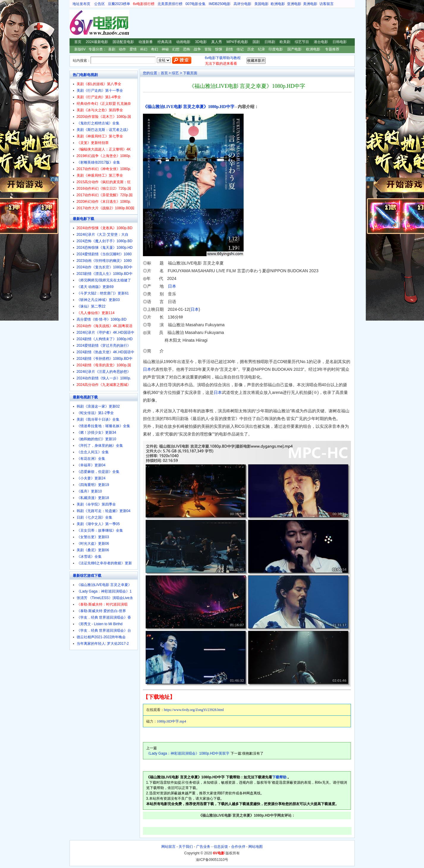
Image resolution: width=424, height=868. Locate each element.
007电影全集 (196, 4)
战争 (197, 49)
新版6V (80, 49)
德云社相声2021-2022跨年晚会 (101, 637)
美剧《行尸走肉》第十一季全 (100, 91)
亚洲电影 (294, 4)
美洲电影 (310, 4)
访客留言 (327, 4)
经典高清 (165, 42)
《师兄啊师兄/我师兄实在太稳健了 (104, 280)
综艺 (175, 73)
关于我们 (186, 847)
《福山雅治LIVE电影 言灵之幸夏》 (104, 585)
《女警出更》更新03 (93, 537)
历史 (251, 49)
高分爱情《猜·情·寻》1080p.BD (102, 319)
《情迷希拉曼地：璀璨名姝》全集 (103, 426)
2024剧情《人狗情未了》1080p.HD (105, 339)
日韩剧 (270, 42)
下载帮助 (279, 777)
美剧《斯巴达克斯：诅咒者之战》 (103, 130)
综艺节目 (302, 42)
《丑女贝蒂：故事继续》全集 (100, 530)
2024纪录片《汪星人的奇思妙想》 (104, 372)
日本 (172, 286)
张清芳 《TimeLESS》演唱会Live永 (105, 598)
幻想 (176, 49)
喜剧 (112, 49)
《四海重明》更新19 (93, 485)
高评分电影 (242, 4)
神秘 (165, 49)
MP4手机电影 (237, 42)
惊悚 (219, 49)
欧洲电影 (278, 4)
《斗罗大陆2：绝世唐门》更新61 (103, 293)
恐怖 (187, 49)
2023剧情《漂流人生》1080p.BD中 (105, 274)
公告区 (100, 4)
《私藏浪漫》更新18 (93, 498)
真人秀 (217, 42)
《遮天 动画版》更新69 (95, 287)
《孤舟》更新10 (89, 491)
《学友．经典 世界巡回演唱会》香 (104, 617)
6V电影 (75, 23)
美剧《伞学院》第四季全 (96, 504)
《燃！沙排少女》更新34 (96, 433)
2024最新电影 (97, 42)
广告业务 (203, 847)
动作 (122, 49)
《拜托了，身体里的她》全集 (100, 446)
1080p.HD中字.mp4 (172, 721)
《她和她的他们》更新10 (96, 439)
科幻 (144, 49)
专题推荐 (332, 49)
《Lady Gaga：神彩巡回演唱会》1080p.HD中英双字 (188, 753)
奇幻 (155, 49)
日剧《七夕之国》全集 (94, 517)
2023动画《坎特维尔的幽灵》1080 (104, 261)
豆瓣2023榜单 (119, 4)
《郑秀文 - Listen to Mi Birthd (100, 624)
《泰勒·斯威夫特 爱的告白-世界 (101, 611)
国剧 (256, 42)
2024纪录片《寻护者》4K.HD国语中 (105, 332)
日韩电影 (340, 42)
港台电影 (321, 42)
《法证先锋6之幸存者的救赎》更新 (104, 563)
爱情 (133, 49)
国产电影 (294, 49)
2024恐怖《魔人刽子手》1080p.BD (105, 241)
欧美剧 (285, 42)
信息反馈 (221, 847)
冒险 (208, 49)
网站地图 (256, 847)
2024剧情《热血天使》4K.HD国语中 (105, 352)
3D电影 (201, 42)
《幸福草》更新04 (91, 465)
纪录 (261, 49)
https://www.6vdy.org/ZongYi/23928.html (194, 710)
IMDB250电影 (220, 4)
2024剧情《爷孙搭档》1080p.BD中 (105, 359)
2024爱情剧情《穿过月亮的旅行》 (104, 346)
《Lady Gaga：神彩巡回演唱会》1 (104, 591)
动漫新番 (146, 42)
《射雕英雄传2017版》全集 (98, 162)
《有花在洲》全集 (91, 459)
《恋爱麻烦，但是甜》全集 (98, 472)
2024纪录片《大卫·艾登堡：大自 (103, 235)
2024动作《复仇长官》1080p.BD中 (105, 267)
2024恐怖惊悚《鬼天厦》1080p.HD (105, 248)
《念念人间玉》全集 (93, 452)
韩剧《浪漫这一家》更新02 (98, 406)
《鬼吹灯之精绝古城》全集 (98, 123)
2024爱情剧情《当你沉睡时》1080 (104, 254)
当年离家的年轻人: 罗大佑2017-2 (103, 644)
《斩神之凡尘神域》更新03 (98, 300)
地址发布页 (81, 4)
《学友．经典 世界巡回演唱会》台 (104, 631)
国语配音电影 (123, 42)
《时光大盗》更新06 (93, 544)
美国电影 (261, 4)
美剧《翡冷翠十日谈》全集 (98, 419)
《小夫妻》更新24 (91, 478)
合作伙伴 (238, 847)
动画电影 (183, 42)
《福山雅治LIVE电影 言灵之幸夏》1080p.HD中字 (189, 107)
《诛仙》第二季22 (91, 306)
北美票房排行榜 (170, 4)
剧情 (229, 49)
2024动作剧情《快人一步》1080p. (104, 378)
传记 (240, 49)
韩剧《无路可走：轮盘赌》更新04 (104, 511)
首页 (78, 42)
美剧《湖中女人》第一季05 (98, 524)
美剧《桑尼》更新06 (93, 550)
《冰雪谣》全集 (89, 557)
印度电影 (276, 49)
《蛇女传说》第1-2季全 (95, 413)
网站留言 (168, 847)
